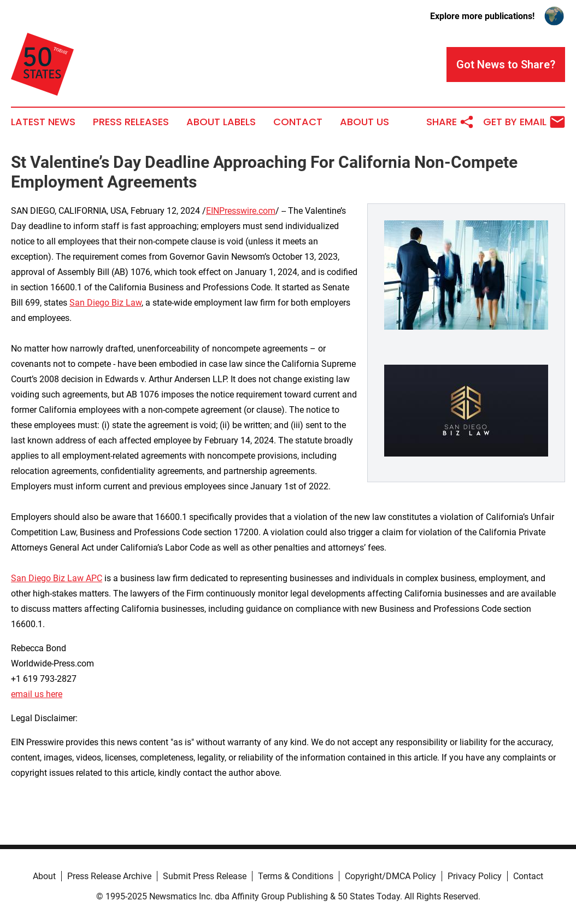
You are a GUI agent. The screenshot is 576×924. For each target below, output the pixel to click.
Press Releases (131, 122)
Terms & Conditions (296, 876)
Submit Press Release (205, 876)
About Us (365, 122)
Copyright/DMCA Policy (390, 876)
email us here (37, 694)
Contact (298, 122)
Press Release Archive (109, 876)
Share (450, 122)
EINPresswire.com (241, 211)
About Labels (221, 122)
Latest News (43, 122)
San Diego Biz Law (105, 303)
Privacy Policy (475, 876)
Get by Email (524, 122)
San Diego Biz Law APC (57, 578)
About (44, 876)
